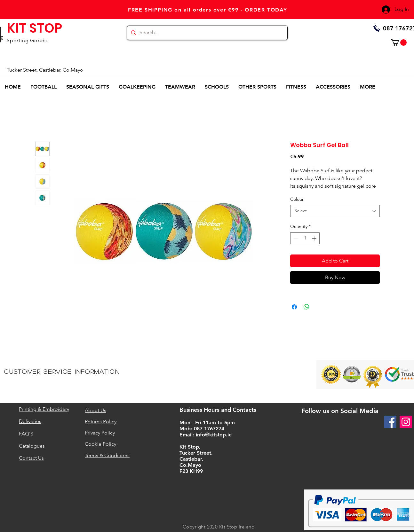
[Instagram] (406, 422)
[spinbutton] (305, 238)
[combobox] (335, 211)
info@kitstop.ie (214, 435)
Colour (297, 199)
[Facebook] (390, 422)
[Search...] (207, 33)
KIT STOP (34, 28)
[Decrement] (295, 238)
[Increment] (315, 238)
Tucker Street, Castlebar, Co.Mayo (45, 70)
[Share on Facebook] (294, 307)
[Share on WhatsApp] (307, 307)
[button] (399, 43)
